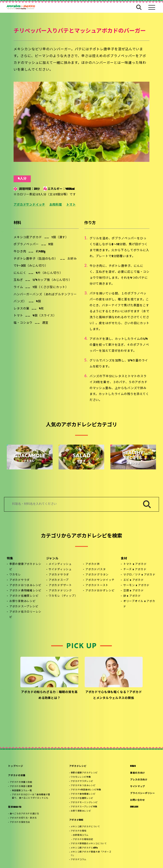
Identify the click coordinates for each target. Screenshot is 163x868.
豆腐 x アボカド (134, 591)
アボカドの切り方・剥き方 (23, 818)
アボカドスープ (59, 580)
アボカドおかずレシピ (100, 591)
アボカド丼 (93, 564)
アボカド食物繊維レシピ (25, 591)
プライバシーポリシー (143, 793)
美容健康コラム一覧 (22, 791)
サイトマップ (138, 787)
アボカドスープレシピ (24, 607)
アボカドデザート (60, 585)
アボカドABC (76, 820)
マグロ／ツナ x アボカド (139, 575)
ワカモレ (15, 575)
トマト (71, 205)
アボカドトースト (97, 585)
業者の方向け (138, 773)
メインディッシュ (60, 564)
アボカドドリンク (60, 591)
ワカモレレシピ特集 (81, 777)
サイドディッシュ (60, 570)
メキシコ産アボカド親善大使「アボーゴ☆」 (91, 854)
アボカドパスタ (96, 570)
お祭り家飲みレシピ (22, 601)
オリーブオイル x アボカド (139, 604)
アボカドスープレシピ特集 (84, 807)
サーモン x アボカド (136, 585)
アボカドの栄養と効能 (21, 782)
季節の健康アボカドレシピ (25, 567)
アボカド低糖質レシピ (24, 596)
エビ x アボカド (134, 580)
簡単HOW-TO (15, 807)
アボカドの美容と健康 (21, 786)
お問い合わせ (138, 800)
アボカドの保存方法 (20, 822)
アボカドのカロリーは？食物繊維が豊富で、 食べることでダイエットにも (31, 796)
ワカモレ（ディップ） (63, 596)
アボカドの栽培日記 (83, 839)
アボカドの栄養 (17, 776)
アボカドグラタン (97, 575)
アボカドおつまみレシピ (25, 585)
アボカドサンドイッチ (29, 205)
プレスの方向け (139, 780)
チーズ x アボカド (135, 570)
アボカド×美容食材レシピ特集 (86, 790)
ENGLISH (134, 807)
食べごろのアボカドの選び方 (24, 814)
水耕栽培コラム (81, 835)
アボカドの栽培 (79, 831)
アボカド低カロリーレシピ (25, 615)
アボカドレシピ (78, 766)
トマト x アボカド (135, 564)
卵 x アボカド (132, 596)
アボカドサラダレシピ (82, 781)
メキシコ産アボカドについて (85, 827)
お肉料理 (56, 205)
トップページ (15, 766)
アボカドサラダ (20, 580)
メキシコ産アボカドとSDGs (84, 848)
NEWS (133, 766)
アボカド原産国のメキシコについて (89, 844)
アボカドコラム (79, 860)
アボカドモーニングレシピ (84, 803)
